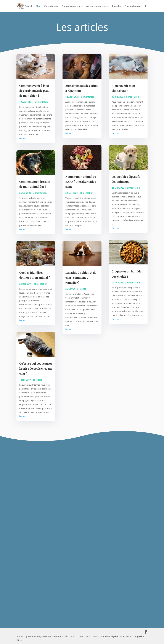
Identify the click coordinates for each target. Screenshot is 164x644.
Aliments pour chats (72, 6)
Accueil (28, 6)
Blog (38, 6)
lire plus (23, 138)
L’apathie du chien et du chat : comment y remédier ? (81, 278)
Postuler (117, 6)
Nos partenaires (133, 6)
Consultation (51, 6)
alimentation (42, 102)
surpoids (38, 380)
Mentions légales (109, 636)
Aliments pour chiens (97, 6)
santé (83, 289)
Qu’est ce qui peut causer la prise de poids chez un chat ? (36, 369)
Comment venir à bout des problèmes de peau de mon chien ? (34, 91)
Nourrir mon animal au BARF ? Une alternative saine (81, 182)
